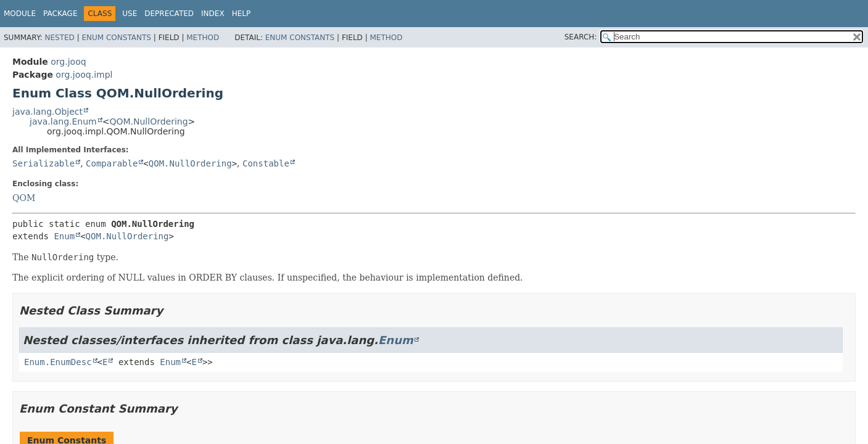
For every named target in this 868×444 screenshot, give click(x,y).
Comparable (112, 163)
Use (130, 14)
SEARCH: (581, 37)
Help (242, 14)
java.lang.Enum (63, 121)
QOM (24, 198)
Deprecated (169, 14)
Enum (64, 236)
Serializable (43, 163)
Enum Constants (116, 38)
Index (213, 14)
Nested (59, 38)
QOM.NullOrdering (148, 121)
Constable (266, 163)
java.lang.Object (48, 112)
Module (20, 14)
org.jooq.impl (84, 75)
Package (60, 14)
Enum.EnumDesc (58, 362)
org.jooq (68, 62)
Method (203, 38)
